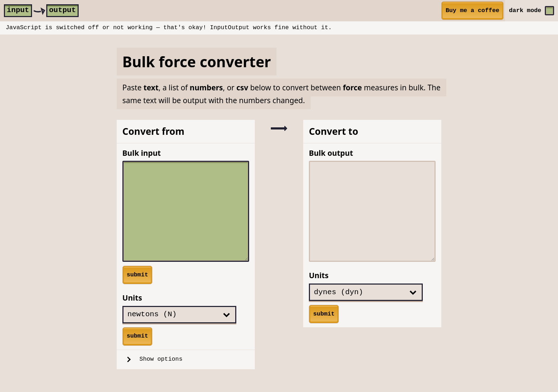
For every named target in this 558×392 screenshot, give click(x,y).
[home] (41, 11)
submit (137, 275)
